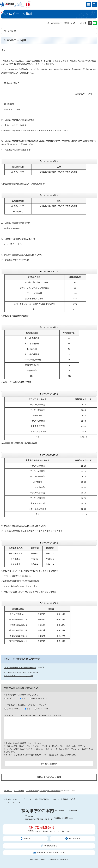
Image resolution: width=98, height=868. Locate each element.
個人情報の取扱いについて (46, 799)
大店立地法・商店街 (54, 791)
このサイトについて (10, 799)
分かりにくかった (44, 709)
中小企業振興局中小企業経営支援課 (20, 668)
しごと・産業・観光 (32, 791)
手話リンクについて (50, 831)
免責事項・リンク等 (68, 799)
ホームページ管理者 (47, 755)
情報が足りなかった (40, 698)
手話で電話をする (45, 828)
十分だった (11, 698)
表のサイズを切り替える (49, 161)
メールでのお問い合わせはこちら (18, 676)
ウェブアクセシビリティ (11, 802)
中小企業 (43, 791)
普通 (24, 698)
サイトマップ (26, 799)
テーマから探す (19, 791)
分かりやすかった (13, 709)
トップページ (8, 791)
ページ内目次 (10, 31)
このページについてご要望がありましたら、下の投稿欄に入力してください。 (33, 716)
